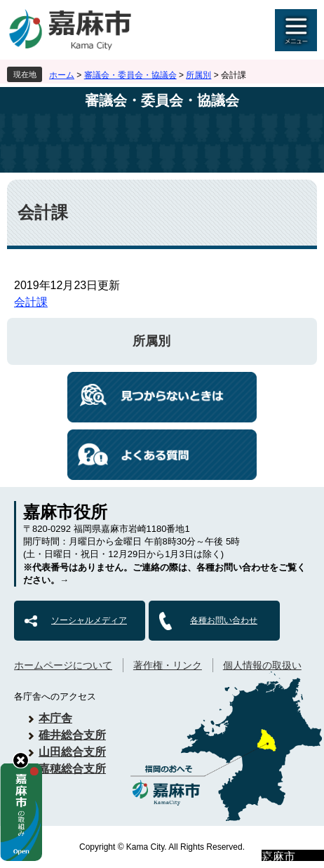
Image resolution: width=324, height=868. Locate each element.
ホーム (62, 75)
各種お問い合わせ (224, 620)
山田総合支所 (72, 752)
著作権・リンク (168, 665)
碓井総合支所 (72, 735)
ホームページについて (63, 665)
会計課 (31, 302)
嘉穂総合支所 (72, 769)
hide (21, 760)
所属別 (198, 75)
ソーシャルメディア (89, 620)
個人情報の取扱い (262, 665)
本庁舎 (55, 718)
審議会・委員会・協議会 (130, 75)
